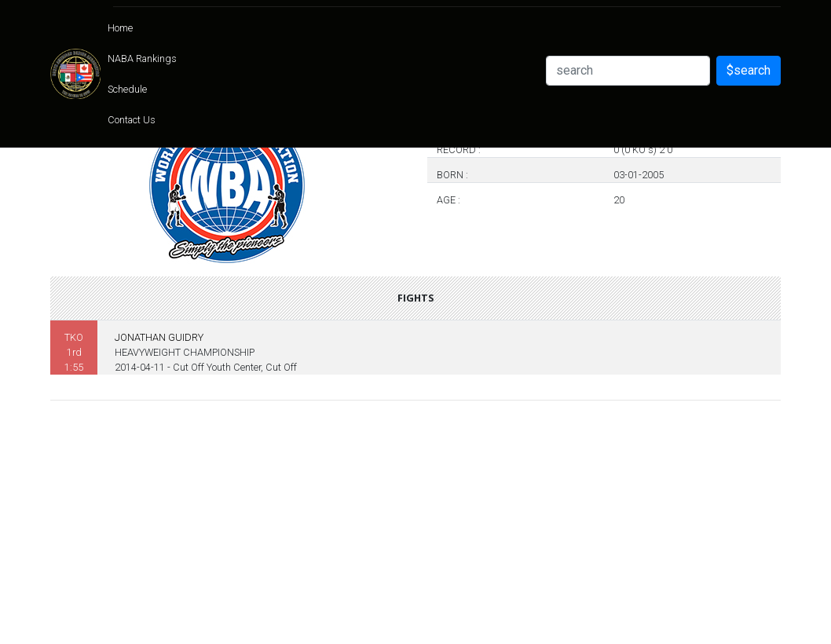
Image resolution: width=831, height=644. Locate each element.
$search (749, 70)
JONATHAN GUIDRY (159, 337)
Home (120, 28)
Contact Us (132, 120)
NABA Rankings (142, 59)
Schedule (127, 89)
